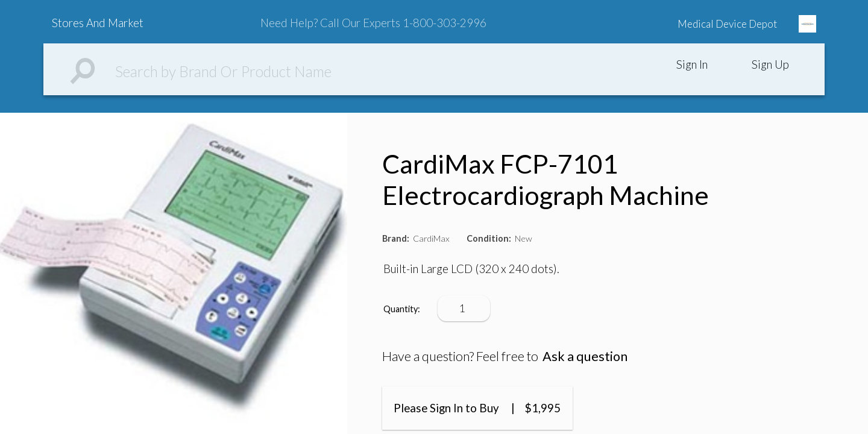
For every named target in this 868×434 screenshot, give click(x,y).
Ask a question (585, 356)
